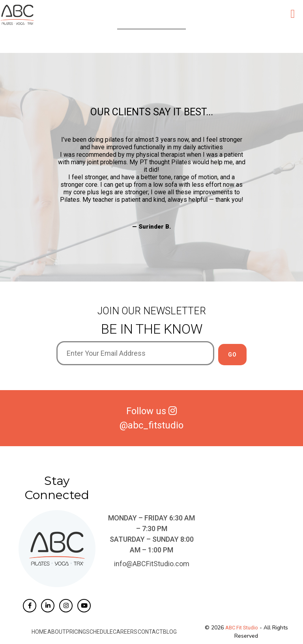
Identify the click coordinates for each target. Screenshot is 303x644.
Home (40, 632)
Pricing (76, 632)
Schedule (99, 632)
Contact (150, 632)
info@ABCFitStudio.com (152, 564)
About (57, 632)
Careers (125, 632)
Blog (169, 632)
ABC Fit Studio (242, 628)
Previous (50, 183)
